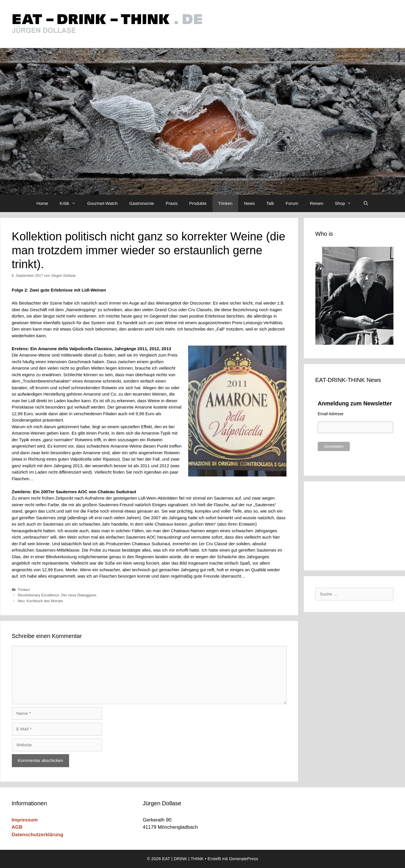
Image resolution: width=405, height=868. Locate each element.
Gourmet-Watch (102, 203)
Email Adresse (331, 414)
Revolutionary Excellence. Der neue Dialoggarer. (57, 595)
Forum (292, 203)
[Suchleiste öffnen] (366, 203)
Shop (346, 203)
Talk (270, 203)
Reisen (317, 203)
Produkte (198, 203)
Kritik (70, 203)
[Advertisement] (354, 525)
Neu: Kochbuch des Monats (40, 601)
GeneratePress (244, 859)
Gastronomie (142, 203)
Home (42, 203)
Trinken (225, 203)
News (249, 203)
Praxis (172, 203)
